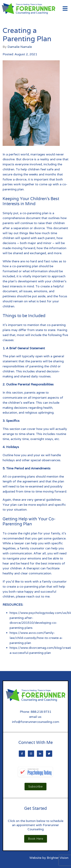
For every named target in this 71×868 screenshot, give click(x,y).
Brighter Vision (58, 858)
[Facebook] (22, 754)
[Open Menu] (65, 9)
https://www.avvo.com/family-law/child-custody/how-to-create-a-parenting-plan (36, 638)
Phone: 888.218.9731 (35, 712)
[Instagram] (31, 754)
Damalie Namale (20, 47)
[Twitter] (49, 754)
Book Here (36, 839)
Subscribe (35, 787)
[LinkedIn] (40, 754)
